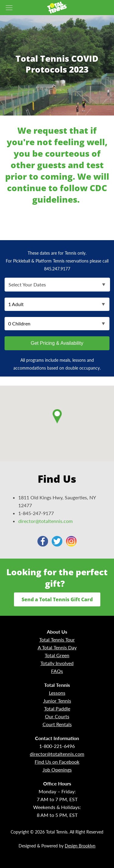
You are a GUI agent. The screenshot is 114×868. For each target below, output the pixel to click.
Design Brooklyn (80, 846)
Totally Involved (57, 663)
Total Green (57, 655)
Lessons (57, 693)
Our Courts (57, 716)
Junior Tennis (57, 701)
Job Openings (57, 770)
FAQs (57, 671)
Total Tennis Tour (57, 640)
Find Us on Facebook (57, 762)
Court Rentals (57, 724)
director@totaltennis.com (45, 521)
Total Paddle (57, 708)
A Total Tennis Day (57, 647)
